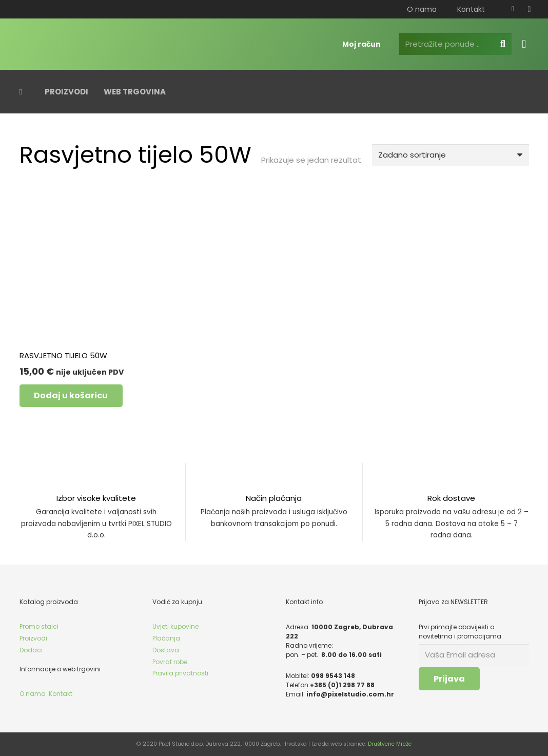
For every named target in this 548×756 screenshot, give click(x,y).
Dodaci (31, 650)
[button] (71, 396)
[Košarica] (524, 44)
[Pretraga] (503, 44)
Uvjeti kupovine (175, 626)
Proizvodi (33, 638)
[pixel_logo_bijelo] (84, 44)
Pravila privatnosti (180, 673)
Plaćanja (166, 638)
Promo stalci (39, 626)
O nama (33, 694)
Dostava (166, 650)
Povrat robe (170, 662)
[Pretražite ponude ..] (455, 44)
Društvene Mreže (390, 744)
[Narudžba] (451, 155)
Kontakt (61, 694)
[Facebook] (513, 9)
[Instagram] (530, 9)
